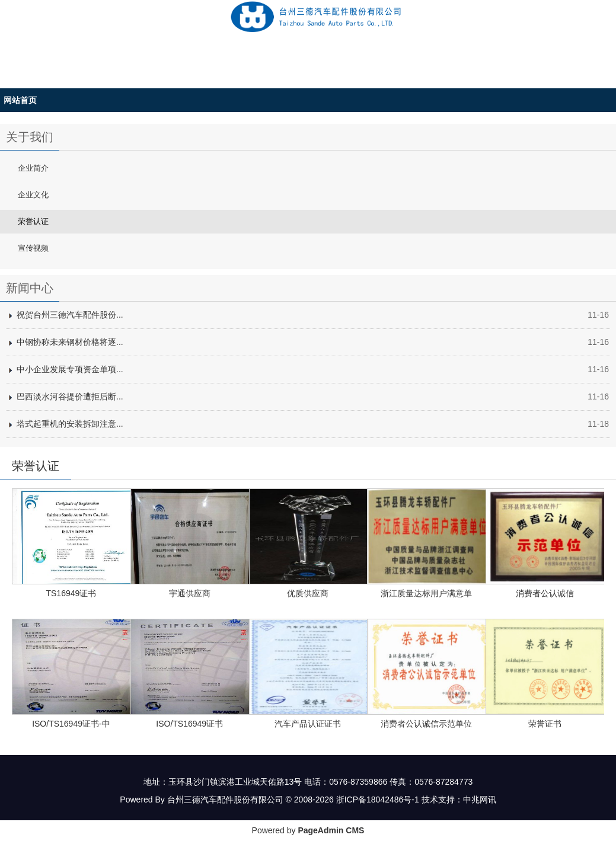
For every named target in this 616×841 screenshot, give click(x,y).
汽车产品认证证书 (308, 724)
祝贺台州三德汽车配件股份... (70, 315)
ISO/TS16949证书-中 (71, 724)
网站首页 (20, 100)
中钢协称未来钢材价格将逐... (70, 342)
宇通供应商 (190, 593)
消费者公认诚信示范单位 (426, 724)
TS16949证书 (71, 593)
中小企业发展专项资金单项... (70, 369)
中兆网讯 (480, 800)
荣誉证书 (545, 724)
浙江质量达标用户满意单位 (426, 595)
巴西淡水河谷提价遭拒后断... (70, 396)
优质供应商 (308, 593)
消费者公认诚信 (545, 593)
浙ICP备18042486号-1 (378, 800)
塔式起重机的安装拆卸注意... (70, 424)
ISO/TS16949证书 (189, 724)
